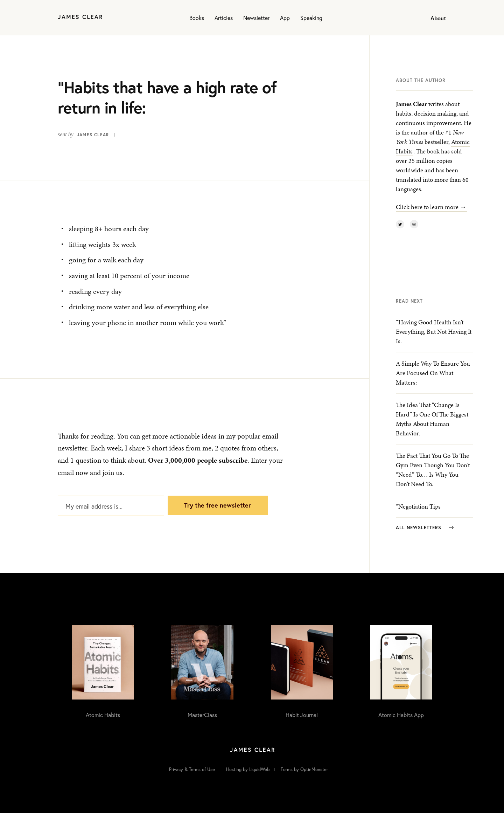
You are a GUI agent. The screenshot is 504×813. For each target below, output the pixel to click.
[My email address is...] (111, 506)
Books (197, 18)
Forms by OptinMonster (304, 769)
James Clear (93, 135)
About (438, 18)
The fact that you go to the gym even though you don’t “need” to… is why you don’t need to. (433, 470)
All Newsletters (425, 528)
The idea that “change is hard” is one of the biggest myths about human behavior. (432, 419)
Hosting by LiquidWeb (248, 769)
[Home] (80, 18)
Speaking (311, 18)
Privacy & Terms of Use (192, 769)
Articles (224, 18)
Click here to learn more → (431, 207)
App (285, 18)
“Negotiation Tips (418, 506)
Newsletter (256, 18)
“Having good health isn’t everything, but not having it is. (434, 332)
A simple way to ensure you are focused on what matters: (433, 373)
